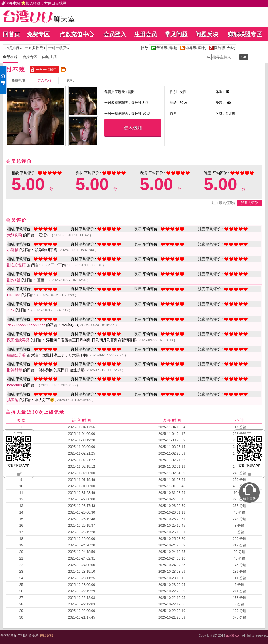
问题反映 (207, 34)
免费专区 (38, 34)
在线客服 (46, 635)
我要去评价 (249, 203)
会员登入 (115, 34)
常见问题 (176, 34)
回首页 (11, 34)
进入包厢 (133, 128)
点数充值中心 (77, 34)
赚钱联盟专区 (245, 34)
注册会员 (145, 34)
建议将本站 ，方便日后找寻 (34, 3)
